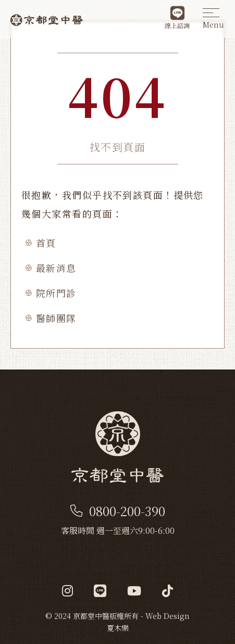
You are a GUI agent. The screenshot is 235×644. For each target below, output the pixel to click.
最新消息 (56, 268)
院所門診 (56, 293)
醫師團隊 (56, 318)
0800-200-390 (118, 511)
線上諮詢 (177, 18)
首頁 (46, 243)
